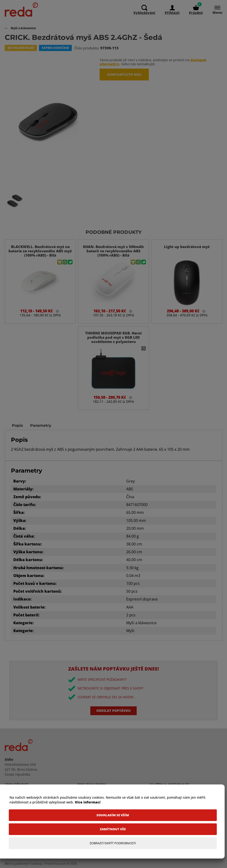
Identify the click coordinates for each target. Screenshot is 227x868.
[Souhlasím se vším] (113, 815)
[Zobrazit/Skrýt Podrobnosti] (113, 843)
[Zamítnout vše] (113, 829)
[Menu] (215, 10)
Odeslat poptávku (113, 711)
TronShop (35, 864)
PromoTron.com (56, 864)
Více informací (88, 802)
